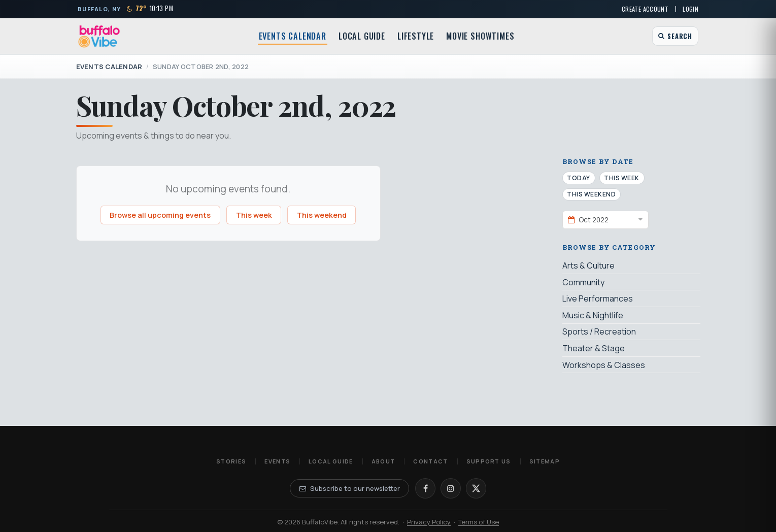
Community (583, 282)
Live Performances (598, 298)
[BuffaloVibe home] (99, 36)
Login (690, 9)
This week (254, 215)
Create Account (645, 9)
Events (277, 461)
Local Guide (362, 36)
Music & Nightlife (593, 315)
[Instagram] (451, 488)
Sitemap (545, 461)
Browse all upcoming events (160, 215)
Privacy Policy (429, 522)
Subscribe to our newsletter (350, 488)
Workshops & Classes (604, 365)
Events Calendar (293, 36)
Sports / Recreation (599, 331)
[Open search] (675, 36)
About (383, 461)
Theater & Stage (594, 348)
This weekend (322, 215)
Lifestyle (416, 36)
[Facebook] (425, 488)
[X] (476, 488)
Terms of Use (479, 522)
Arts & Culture (588, 265)
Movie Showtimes (480, 36)
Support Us (489, 461)
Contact (430, 461)
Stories (231, 461)
